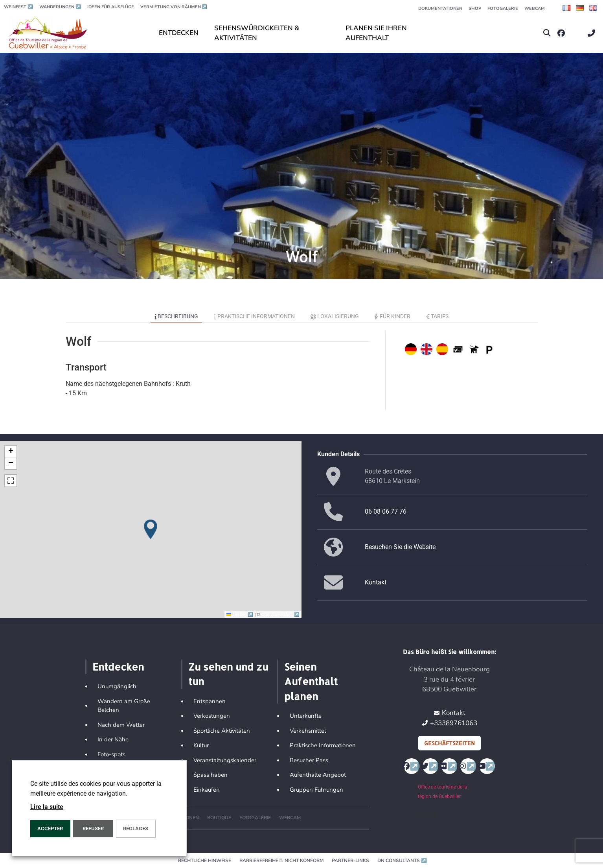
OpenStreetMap (280, 614)
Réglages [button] (136, 828)
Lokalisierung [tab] (335, 316)
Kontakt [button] (376, 582)
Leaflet (240, 614)
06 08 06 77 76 (386, 511)
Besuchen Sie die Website (400, 547)
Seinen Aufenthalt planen (311, 681)
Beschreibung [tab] (176, 316)
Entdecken (118, 667)
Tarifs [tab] (438, 316)
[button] (547, 33)
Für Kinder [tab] (393, 316)
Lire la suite (47, 807)
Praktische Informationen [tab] (254, 316)
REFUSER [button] (93, 828)
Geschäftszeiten (449, 743)
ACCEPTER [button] (50, 828)
